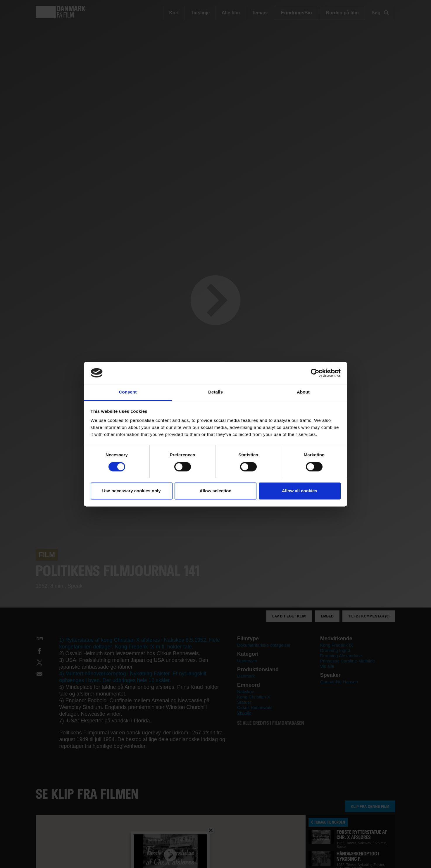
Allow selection (215, 491)
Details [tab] (215, 392)
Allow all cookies (300, 491)
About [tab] (303, 392)
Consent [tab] (128, 392)
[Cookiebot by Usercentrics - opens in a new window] (315, 373)
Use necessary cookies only (131, 491)
